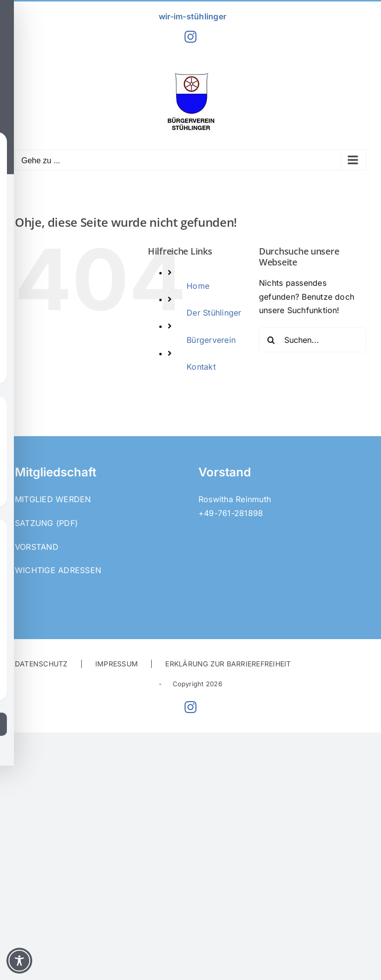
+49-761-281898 (231, 513)
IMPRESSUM (117, 664)
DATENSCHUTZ (41, 664)
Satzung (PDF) (46, 523)
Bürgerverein (211, 340)
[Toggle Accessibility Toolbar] (19, 961)
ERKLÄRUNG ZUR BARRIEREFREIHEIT (228, 664)
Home (198, 286)
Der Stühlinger (214, 313)
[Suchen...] (313, 340)
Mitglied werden (53, 499)
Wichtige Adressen (58, 570)
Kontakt (201, 367)
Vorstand (37, 547)
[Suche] (271, 340)
